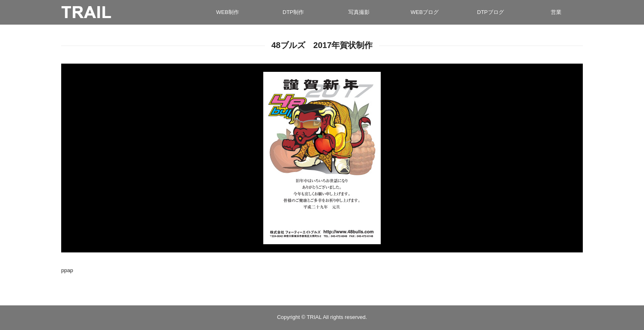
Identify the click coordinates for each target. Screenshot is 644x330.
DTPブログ (491, 12)
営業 (556, 12)
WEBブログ (425, 12)
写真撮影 (359, 12)
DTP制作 (293, 12)
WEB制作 (228, 12)
